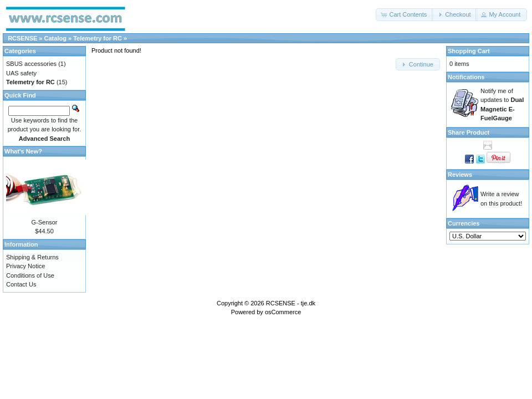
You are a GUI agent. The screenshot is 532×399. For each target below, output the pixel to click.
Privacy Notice (25, 266)
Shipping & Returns (32, 257)
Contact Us (21, 284)
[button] (405, 15)
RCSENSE (22, 38)
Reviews (460, 175)
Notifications (466, 77)
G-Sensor (44, 222)
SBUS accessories (31, 64)
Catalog (55, 38)
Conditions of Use (30, 275)
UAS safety (21, 73)
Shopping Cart (469, 51)
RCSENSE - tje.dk (291, 303)
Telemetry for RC (98, 38)
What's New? (23, 151)
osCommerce (283, 312)
